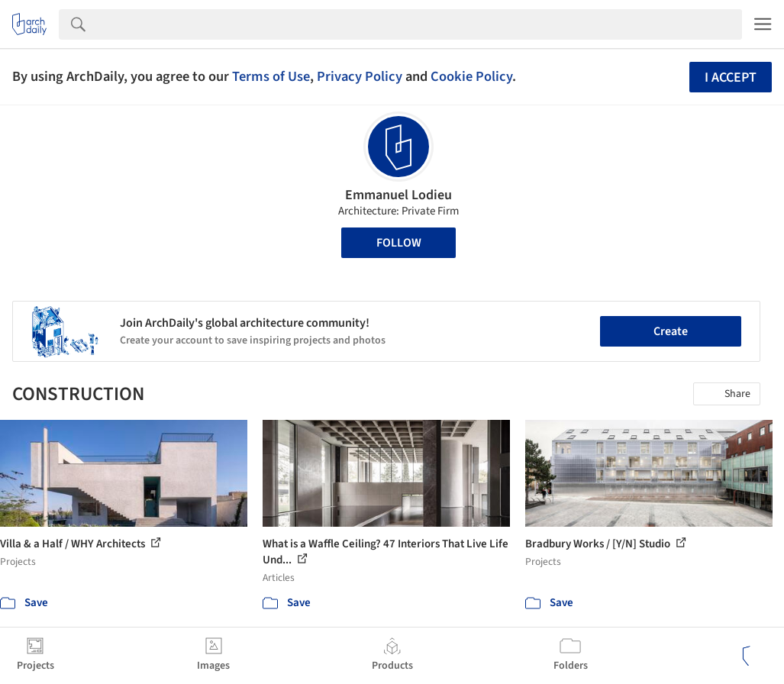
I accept (731, 77)
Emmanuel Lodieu (398, 195)
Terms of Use (271, 76)
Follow (399, 243)
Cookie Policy (471, 76)
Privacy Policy (360, 76)
